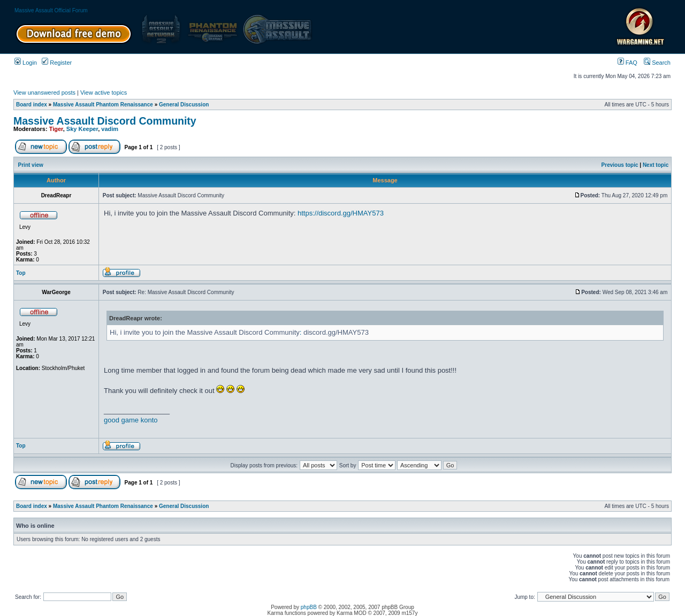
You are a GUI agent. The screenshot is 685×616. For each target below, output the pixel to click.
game (130, 420)
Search (657, 63)
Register (57, 63)
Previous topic (620, 165)
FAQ (627, 63)
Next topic (656, 165)
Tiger (56, 129)
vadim (110, 129)
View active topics (104, 93)
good (112, 420)
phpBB (309, 607)
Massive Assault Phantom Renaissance (103, 105)
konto (149, 420)
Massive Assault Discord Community (105, 121)
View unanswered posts (44, 93)
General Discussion (184, 105)
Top (21, 273)
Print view (31, 165)
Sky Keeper (82, 129)
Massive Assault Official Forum (51, 10)
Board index (32, 105)
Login (26, 63)
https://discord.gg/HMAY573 (341, 213)
